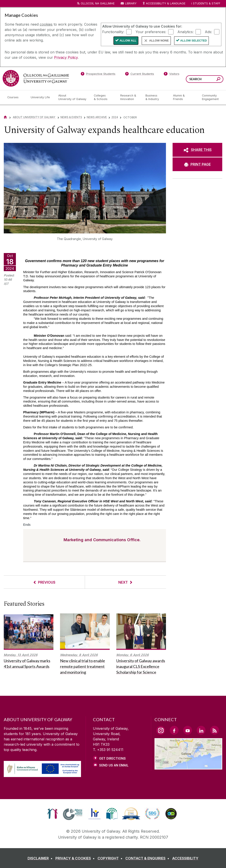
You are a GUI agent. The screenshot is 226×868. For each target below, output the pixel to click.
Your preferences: (151, 32)
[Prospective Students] (98, 75)
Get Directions (112, 758)
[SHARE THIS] (197, 150)
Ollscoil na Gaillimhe (98, 3)
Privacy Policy (66, 57)
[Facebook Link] (174, 730)
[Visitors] (172, 75)
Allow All (128, 41)
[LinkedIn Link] (201, 730)
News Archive (97, 117)
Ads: (208, 32)
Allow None (159, 41)
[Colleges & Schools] (104, 97)
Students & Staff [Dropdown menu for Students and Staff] (207, 3)
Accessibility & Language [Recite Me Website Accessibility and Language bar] (164, 4)
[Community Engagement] (210, 97)
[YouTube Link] (188, 730)
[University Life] (41, 97)
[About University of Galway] (73, 97)
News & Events (71, 117)
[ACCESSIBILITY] (185, 858)
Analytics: (186, 32)
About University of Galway (34, 117)
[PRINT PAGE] (197, 164)
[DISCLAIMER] (41, 858)
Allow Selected (194, 41)
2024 (115, 117)
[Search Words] (205, 79)
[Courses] (15, 97)
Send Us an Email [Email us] (114, 765)
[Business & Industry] (156, 97)
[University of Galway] (36, 78)
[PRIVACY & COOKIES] (76, 858)
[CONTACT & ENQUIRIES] (148, 858)
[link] (52, 814)
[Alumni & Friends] (184, 97)
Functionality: (113, 32)
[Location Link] (188, 767)
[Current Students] (140, 75)
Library (131, 3)
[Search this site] (218, 80)
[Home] (5, 117)
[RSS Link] (215, 730)
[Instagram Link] (161, 730)
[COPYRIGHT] (111, 858)
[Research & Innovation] (129, 97)
